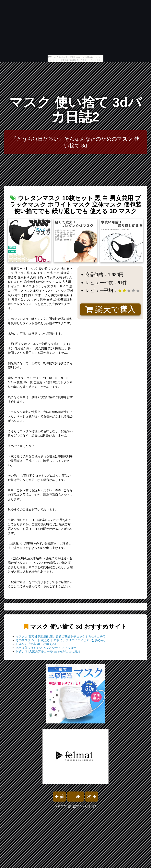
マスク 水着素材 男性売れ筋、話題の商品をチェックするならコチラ (61, 636)
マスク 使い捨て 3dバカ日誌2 (75, 110)
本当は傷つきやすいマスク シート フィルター (46, 648)
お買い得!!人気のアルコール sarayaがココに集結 (48, 651)
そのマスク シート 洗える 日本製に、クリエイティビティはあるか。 (61, 640)
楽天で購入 (110, 309)
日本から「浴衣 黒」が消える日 (37, 644)
